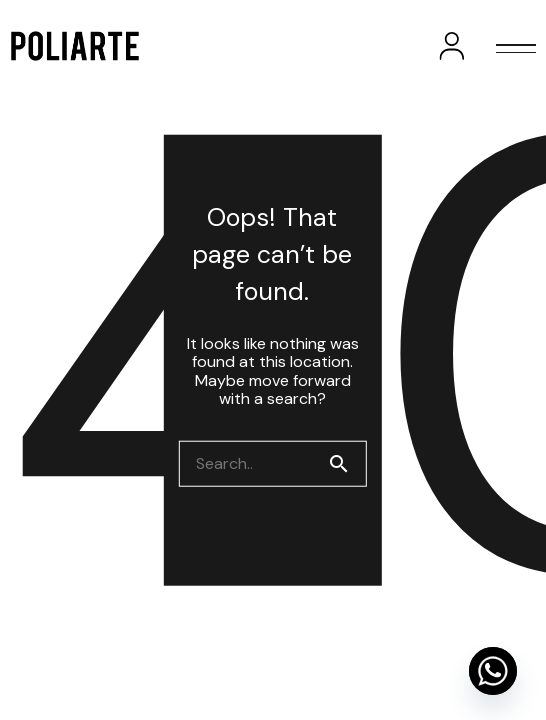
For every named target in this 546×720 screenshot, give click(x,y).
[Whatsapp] (493, 671)
